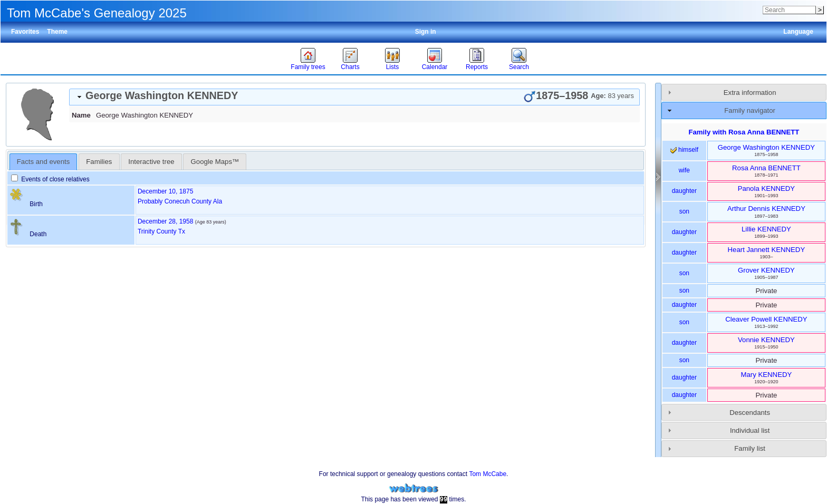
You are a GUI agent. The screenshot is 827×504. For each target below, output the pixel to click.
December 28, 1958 (165, 221)
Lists (393, 67)
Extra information (750, 93)
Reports (477, 67)
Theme (57, 32)
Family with (744, 132)
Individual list (750, 430)
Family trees (308, 67)
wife (684, 170)
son (684, 211)
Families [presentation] (99, 162)
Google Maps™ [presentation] (215, 162)
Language (798, 32)
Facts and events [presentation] (43, 162)
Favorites (25, 32)
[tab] (354, 97)
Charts (350, 67)
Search (519, 67)
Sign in (426, 32)
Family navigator (750, 110)
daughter (684, 191)
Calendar (435, 67)
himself (684, 150)
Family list (750, 448)
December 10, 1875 (165, 191)
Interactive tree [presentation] (151, 162)
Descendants (750, 413)
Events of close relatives (50, 179)
